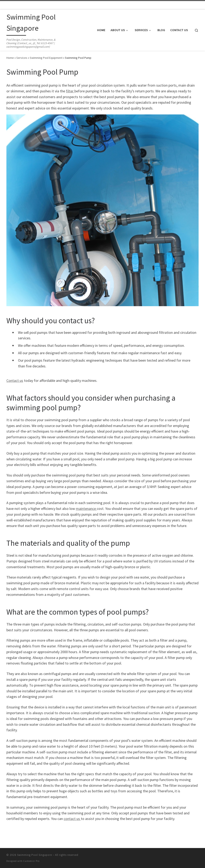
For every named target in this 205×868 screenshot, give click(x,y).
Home (10, 58)
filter (70, 91)
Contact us (15, 380)
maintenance (86, 509)
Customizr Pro (31, 861)
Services (22, 58)
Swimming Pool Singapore (35, 855)
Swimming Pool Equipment (46, 58)
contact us (72, 819)
